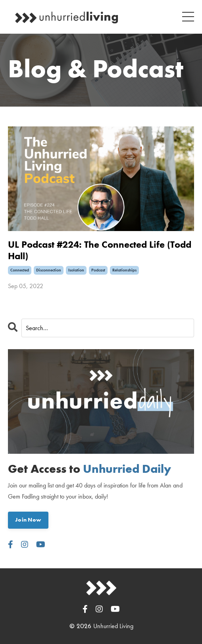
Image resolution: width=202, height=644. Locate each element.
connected (20, 270)
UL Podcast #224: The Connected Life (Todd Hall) (100, 250)
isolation (76, 270)
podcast (98, 270)
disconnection (49, 270)
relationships (124, 270)
